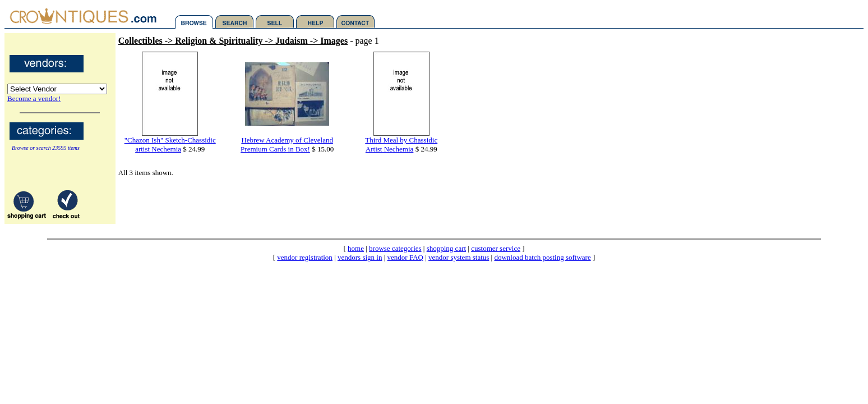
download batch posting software (542, 257)
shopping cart (446, 248)
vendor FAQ (405, 257)
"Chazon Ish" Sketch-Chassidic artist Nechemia (170, 144)
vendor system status (459, 257)
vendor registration (305, 257)
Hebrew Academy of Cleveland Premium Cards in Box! (287, 144)
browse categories (395, 248)
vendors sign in (360, 257)
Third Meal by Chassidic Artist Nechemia (401, 144)
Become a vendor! (34, 98)
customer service (496, 248)
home (356, 248)
